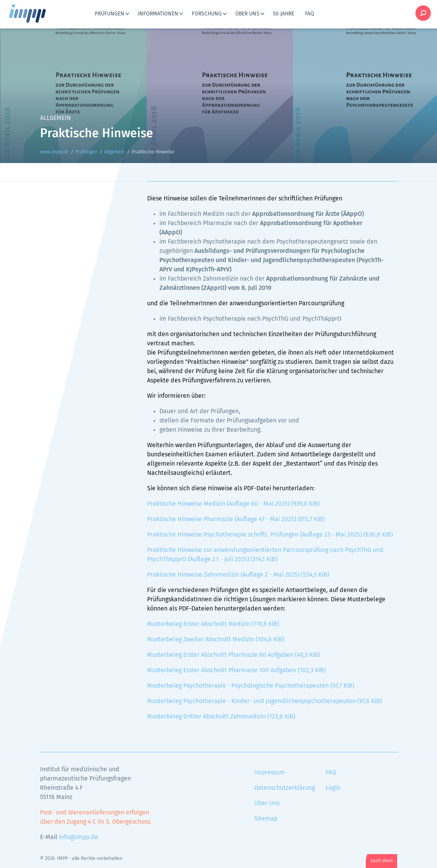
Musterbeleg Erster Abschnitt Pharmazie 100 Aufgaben (236, 670)
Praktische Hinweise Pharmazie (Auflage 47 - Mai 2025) (236, 519)
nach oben (382, 861)
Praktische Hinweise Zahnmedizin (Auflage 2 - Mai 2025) (238, 575)
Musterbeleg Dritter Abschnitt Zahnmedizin (221, 717)
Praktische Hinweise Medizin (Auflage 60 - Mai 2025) (233, 504)
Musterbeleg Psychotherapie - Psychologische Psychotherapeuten (251, 686)
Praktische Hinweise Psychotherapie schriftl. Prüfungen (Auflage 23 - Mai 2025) (270, 535)
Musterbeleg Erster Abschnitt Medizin (213, 624)
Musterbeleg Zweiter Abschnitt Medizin (216, 639)
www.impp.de (37, 13)
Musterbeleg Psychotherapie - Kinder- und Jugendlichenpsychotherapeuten (265, 701)
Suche (423, 13)
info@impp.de (79, 837)
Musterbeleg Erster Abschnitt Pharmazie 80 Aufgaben (234, 655)
